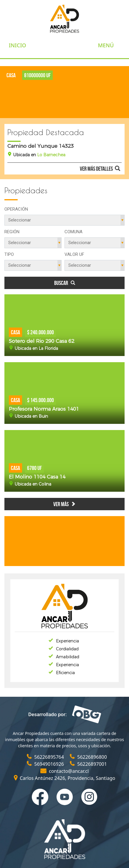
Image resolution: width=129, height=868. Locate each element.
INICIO (18, 45)
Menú (109, 45)
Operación (16, 209)
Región (12, 232)
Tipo (9, 254)
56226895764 (46, 757)
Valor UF (74, 254)
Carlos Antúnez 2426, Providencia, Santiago (64, 778)
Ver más (64, 504)
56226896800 (88, 757)
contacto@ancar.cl (64, 771)
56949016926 (46, 764)
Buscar (65, 283)
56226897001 (88, 764)
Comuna (73, 232)
